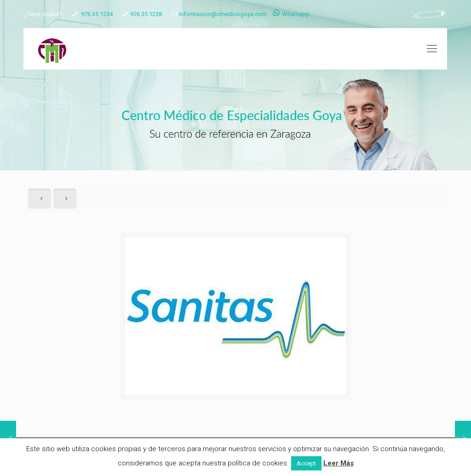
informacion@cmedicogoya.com (223, 14)
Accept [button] (306, 463)
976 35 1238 (146, 14)
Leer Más (339, 463)
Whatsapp (291, 14)
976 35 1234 (96, 14)
